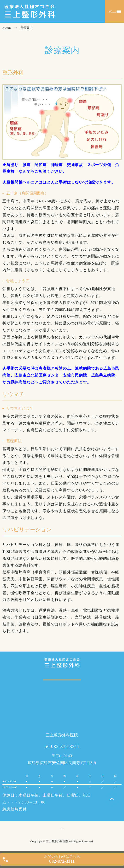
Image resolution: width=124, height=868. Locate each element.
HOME (7, 28)
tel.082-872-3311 (62, 747)
